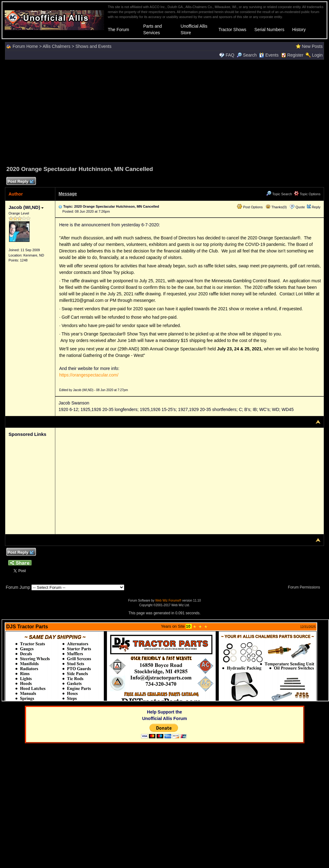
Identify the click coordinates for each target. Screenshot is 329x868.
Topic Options (307, 194)
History (299, 30)
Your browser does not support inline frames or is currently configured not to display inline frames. (165, 660)
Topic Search (279, 194)
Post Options (250, 207)
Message (68, 194)
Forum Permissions (306, 587)
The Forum (118, 30)
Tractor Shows (232, 30)
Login (317, 55)
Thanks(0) (276, 207)
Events (269, 55)
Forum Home (25, 46)
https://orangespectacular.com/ (89, 375)
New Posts (312, 46)
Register (295, 55)
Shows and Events (94, 46)
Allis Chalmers (56, 46)
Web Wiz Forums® (168, 600)
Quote (300, 207)
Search (247, 55)
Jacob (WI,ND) (26, 207)
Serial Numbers (269, 30)
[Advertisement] (165, 112)
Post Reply (20, 182)
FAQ (230, 55)
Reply (316, 207)
